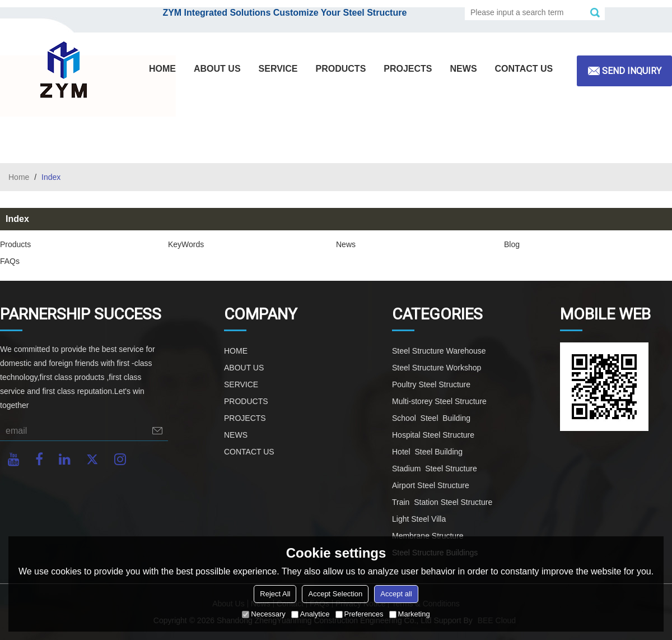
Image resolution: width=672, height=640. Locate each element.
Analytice (311, 614)
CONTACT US (524, 69)
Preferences (360, 614)
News (346, 244)
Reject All (275, 594)
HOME (162, 69)
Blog (512, 244)
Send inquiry (632, 71)
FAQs (10, 261)
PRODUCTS (341, 69)
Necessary (263, 614)
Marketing (410, 614)
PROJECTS (408, 69)
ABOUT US (217, 69)
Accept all (396, 594)
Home (19, 177)
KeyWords (186, 244)
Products (15, 244)
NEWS (464, 69)
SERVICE (278, 69)
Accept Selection (335, 594)
